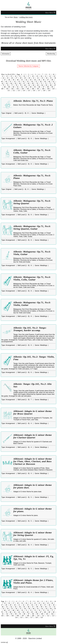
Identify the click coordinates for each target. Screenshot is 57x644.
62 (3, 83)
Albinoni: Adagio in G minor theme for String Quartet (33, 534)
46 (44, 80)
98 (48, 87)
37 (5, 80)
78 (16, 85)
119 (49, 90)
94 (31, 87)
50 (6, 82)
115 (29, 90)
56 (32, 82)
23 (54, 76)
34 (47, 78)
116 (34, 90)
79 (21, 85)
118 (44, 90)
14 (16, 76)
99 (52, 87)
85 (47, 85)
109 (48, 89)
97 (44, 87)
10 (54, 74)
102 (12, 89)
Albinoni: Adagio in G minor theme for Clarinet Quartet (33, 436)
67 (24, 83)
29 (25, 78)
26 (12, 78)
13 (11, 76)
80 (25, 85)
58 (41, 82)
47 (48, 80)
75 (3, 85)
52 (15, 82)
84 (42, 85)
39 (13, 80)
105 (28, 89)
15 (20, 76)
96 (39, 87)
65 (16, 83)
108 (43, 89)
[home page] (28, 6)
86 (51, 85)
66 (20, 83)
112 (14, 90)
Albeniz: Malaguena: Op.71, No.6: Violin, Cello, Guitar (32, 278)
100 (2, 89)
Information (6, 54)
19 (37, 76)
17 (28, 76)
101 (7, 89)
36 (55, 78)
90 (13, 87)
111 (9, 90)
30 (29, 78)
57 (36, 82)
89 (9, 87)
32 (38, 78)
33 (42, 78)
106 (33, 89)
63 (7, 83)
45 (39, 80)
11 (3, 76)
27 (16, 78)
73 (50, 83)
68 (29, 83)
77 (12, 85)
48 (52, 80)
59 (45, 82)
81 (29, 85)
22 (50, 76)
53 (19, 82)
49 (2, 82)
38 (9, 80)
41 (22, 80)
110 (53, 89)
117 (39, 90)
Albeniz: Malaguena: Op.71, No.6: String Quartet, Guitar (32, 228)
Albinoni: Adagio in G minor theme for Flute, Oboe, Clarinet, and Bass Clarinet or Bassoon (33, 461)
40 (18, 80)
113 (19, 90)
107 (38, 89)
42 (26, 80)
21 (46, 76)
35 (51, 78)
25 (8, 78)
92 (22, 87)
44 (35, 80)
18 (33, 76)
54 (23, 82)
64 (11, 83)
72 (46, 83)
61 (54, 82)
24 (3, 78)
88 (5, 87)
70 (37, 83)
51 (10, 82)
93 (26, 87)
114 (24, 90)
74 (54, 83)
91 (18, 87)
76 (8, 85)
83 (38, 85)
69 (33, 83)
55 (28, 82)
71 (41, 83)
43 (31, 80)
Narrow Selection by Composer (28, 66)
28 (21, 78)
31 (34, 78)
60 (49, 82)
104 (23, 89)
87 (55, 85)
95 (35, 87)
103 (18, 89)
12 (7, 76)
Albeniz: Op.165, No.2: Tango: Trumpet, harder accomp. (30, 329)
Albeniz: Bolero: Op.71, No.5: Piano (33, 101)
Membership (51, 54)
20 (41, 76)
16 (24, 76)
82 (34, 85)
